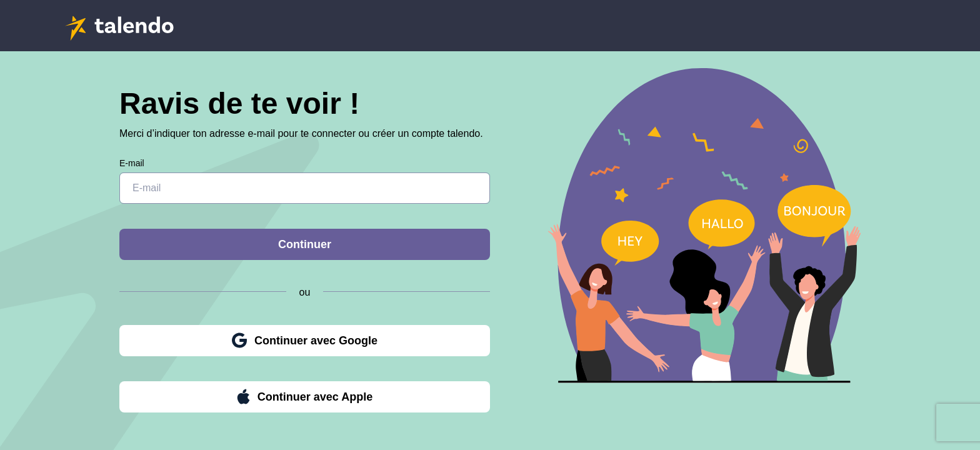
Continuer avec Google (305, 340)
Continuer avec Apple (305, 397)
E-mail (132, 163)
